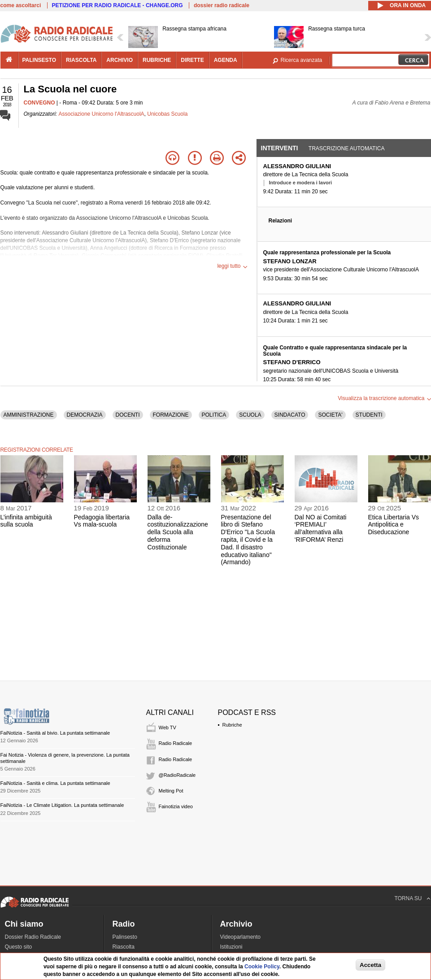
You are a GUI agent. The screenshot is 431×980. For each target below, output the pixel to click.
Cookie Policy (262, 967)
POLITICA (214, 415)
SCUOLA (250, 415)
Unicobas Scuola (167, 114)
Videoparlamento (241, 937)
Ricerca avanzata (302, 60)
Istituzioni (231, 947)
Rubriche (232, 725)
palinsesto (39, 60)
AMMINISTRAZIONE (29, 415)
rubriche (157, 60)
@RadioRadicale (177, 775)
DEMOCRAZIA (85, 415)
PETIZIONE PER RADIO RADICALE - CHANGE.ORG (118, 5)
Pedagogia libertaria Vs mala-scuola (102, 521)
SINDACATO (290, 415)
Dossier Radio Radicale (33, 937)
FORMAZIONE (171, 415)
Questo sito (19, 947)
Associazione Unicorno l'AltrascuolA (102, 114)
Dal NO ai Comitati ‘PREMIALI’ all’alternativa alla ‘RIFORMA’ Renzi (321, 528)
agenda (226, 60)
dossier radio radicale (222, 5)
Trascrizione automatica (347, 148)
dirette (192, 60)
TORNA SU (408, 898)
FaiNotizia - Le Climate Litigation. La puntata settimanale (62, 805)
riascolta (81, 60)
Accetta (370, 965)
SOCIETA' (330, 415)
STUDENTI (369, 415)
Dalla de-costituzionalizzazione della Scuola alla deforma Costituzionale (178, 532)
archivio (120, 60)
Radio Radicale (176, 743)
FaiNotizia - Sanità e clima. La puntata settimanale (55, 783)
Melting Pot (171, 791)
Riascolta (124, 947)
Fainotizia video (176, 806)
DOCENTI (128, 415)
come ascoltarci (21, 5)
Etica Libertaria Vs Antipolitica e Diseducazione (394, 525)
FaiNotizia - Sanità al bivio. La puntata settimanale (55, 733)
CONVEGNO (39, 103)
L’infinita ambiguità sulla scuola (26, 521)
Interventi (280, 148)
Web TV (168, 727)
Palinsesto (125, 937)
